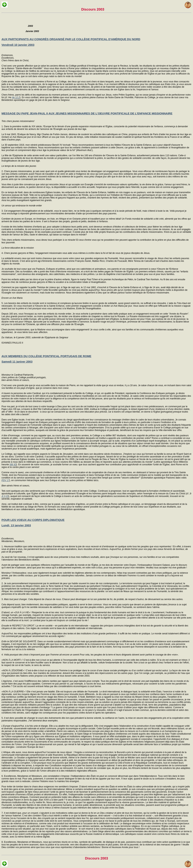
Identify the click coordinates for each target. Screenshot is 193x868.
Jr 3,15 (5, 496)
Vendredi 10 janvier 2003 (18, 45)
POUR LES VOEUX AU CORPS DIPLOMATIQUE (33, 520)
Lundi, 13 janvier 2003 (16, 525)
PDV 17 (5, 480)
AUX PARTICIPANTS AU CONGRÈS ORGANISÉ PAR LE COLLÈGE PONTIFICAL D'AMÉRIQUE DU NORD (71, 39)
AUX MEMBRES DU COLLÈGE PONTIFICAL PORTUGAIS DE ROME (46, 356)
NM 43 (13, 465)
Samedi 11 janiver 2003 (17, 362)
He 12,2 (16, 97)
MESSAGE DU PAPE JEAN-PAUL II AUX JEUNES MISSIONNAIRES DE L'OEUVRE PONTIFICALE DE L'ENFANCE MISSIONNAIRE (87, 113)
